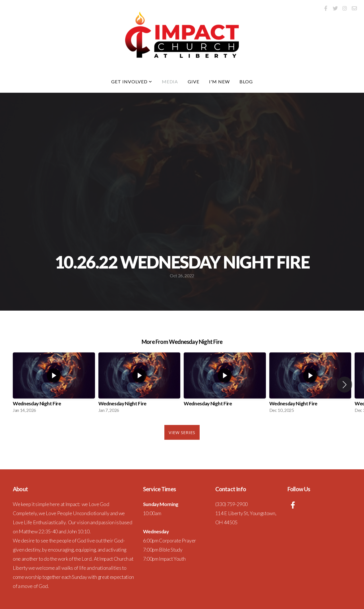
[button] (345, 385)
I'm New (219, 81)
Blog (246, 81)
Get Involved (132, 81)
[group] (54, 385)
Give (194, 81)
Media (170, 81)
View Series (182, 432)
